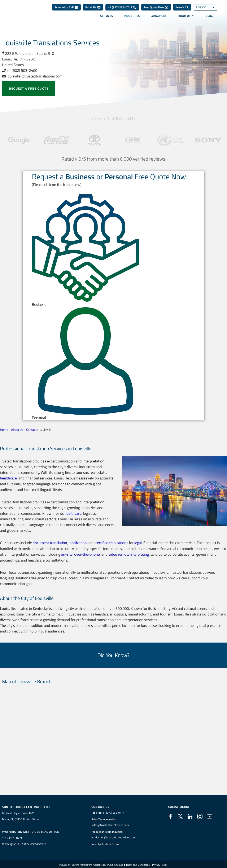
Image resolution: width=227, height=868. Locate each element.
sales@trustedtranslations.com (110, 824)
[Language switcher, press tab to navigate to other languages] (206, 10)
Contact (31, 430)
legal (138, 542)
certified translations (112, 542)
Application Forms (108, 843)
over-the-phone (87, 553)
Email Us (93, 10)
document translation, (50, 542)
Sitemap (119, 863)
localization (78, 542)
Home (4, 430)
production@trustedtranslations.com (113, 837)
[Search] (182, 10)
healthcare (8, 478)
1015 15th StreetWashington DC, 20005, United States (24, 840)
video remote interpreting (129, 553)
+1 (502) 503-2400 (20, 70)
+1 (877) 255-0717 (122, 10)
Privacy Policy (160, 863)
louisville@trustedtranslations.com (32, 76)
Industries (132, 18)
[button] (114, 251)
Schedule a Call (66, 10)
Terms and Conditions (138, 863)
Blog (209, 18)
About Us (186, 18)
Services (107, 18)
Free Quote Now (156, 10)
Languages (159, 18)
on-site (67, 553)
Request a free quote (29, 88)
